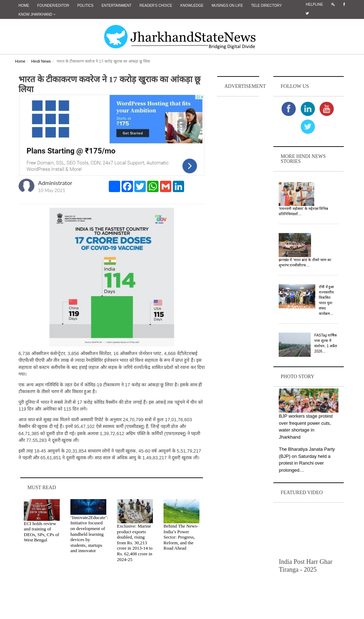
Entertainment (117, 6)
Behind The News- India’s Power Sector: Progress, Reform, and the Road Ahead (181, 537)
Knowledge (192, 6)
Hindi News (41, 61)
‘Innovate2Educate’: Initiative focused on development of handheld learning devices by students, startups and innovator (89, 534)
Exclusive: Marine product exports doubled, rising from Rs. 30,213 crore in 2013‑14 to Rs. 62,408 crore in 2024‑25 (135, 543)
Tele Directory (266, 6)
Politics (85, 6)
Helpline (314, 4)
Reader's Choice (156, 6)
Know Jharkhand (37, 14)
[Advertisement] (238, 205)
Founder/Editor (53, 6)
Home (24, 6)
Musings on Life (227, 6)
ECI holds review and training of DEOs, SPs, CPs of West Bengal (41, 532)
